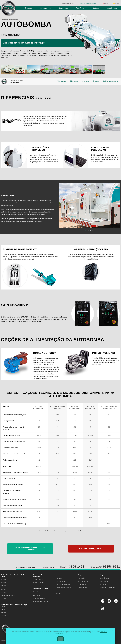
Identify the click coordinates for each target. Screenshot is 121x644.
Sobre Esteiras (38, 579)
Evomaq (58, 575)
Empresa (28, 8)
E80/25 (3, 589)
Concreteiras (82, 584)
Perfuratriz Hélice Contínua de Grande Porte (15, 576)
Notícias (96, 8)
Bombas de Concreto (41, 589)
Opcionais (86, 81)
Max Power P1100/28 (8, 595)
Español (116, 4)
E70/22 (3, 586)
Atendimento (112, 8)
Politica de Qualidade (63, 584)
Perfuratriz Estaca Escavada (40, 576)
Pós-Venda (80, 8)
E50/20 (3, 612)
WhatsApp (88, 4)
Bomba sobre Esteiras (41, 602)
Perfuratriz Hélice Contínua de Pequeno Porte (15, 605)
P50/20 (3, 616)
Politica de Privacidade (63, 588)
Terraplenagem (83, 581)
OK (60, 639)
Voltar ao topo (61, 81)
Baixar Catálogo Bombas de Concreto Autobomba (30, 548)
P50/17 (3, 609)
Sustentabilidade (61, 581)
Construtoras (82, 588)
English (105, 4)
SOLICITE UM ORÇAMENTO (91, 549)
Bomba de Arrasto (39, 598)
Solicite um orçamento (111, 81)
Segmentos (64, 8)
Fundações (82, 578)
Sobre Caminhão (39, 583)
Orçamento (104, 584)
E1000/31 (4, 592)
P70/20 (3, 579)
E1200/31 (4, 599)
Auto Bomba (37, 592)
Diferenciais (74, 81)
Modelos (96, 81)
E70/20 (3, 583)
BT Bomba (37, 595)
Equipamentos (45, 8)
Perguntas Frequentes (108, 588)
